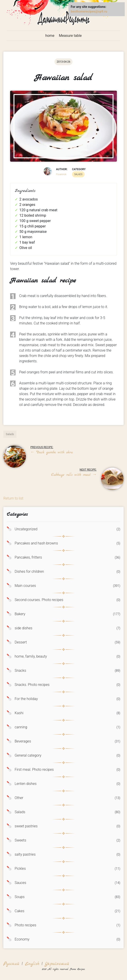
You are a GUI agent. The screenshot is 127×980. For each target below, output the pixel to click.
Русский (11, 964)
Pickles (20, 869)
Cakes (19, 911)
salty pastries (25, 854)
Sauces (20, 883)
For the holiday (26, 699)
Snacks (20, 671)
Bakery (20, 614)
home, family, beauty (31, 656)
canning (21, 727)
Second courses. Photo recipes (39, 600)
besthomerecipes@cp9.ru (89, 11)
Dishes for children (29, 572)
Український (57, 964)
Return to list (13, 498)
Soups (20, 897)
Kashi (19, 713)
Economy (22, 939)
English (32, 964)
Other (19, 798)
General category (28, 755)
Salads (20, 812)
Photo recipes (25, 925)
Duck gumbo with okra (52, 452)
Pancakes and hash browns (36, 543)
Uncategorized (26, 529)
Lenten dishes (26, 784)
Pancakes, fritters (28, 557)
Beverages (23, 741)
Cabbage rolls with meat (74, 475)
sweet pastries (26, 826)
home (50, 36)
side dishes (24, 628)
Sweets (20, 840)
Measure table (70, 36)
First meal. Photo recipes (34, 770)
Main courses (25, 586)
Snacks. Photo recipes (32, 685)
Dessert (21, 642)
